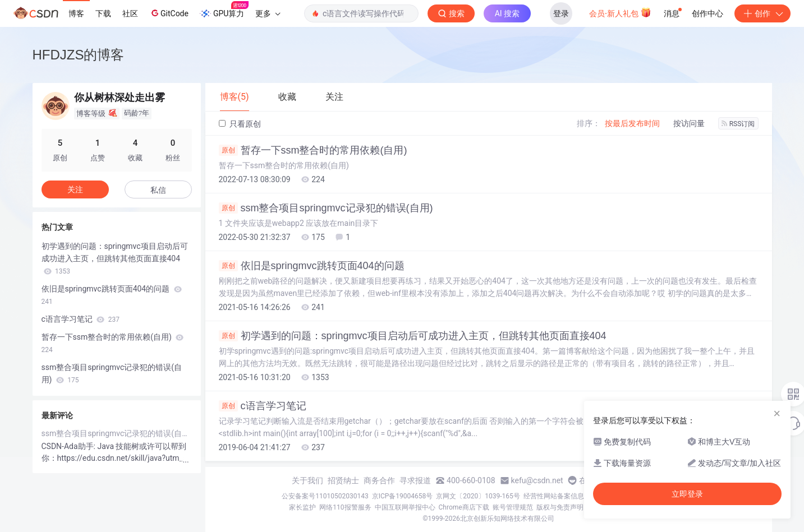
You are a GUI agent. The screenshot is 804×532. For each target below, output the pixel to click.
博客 (76, 13)
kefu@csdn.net (537, 480)
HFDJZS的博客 (79, 55)
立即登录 (687, 494)
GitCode (169, 13)
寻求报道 (415, 480)
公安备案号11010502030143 (325, 496)
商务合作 (379, 480)
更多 (268, 13)
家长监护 (302, 507)
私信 (158, 190)
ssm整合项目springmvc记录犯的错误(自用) (326, 208)
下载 (103, 13)
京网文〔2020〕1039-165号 (478, 496)
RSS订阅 (738, 124)
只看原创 (240, 124)
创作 (762, 13)
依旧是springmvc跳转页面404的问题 (312, 266)
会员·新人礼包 (620, 12)
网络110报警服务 (345, 507)
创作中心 (707, 13)
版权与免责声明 (560, 507)
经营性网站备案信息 (554, 496)
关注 (75, 189)
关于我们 (307, 480)
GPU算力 (224, 10)
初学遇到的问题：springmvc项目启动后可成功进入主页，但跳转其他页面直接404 (413, 336)
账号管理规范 (513, 507)
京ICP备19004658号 (403, 496)
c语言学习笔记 (263, 406)
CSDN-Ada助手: (70, 446)
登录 (561, 13)
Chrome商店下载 (464, 507)
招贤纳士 (343, 480)
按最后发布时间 (632, 123)
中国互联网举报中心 (405, 507)
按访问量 (689, 123)
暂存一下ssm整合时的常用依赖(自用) (313, 150)
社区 (130, 13)
